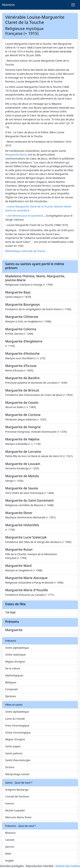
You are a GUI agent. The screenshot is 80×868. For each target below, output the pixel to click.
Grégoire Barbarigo (17, 790)
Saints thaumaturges (18, 760)
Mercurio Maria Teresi (18, 817)
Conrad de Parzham (17, 796)
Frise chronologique (17, 725)
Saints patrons (14, 753)
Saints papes (13, 746)
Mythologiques (14, 675)
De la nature (13, 668)
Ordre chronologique (18, 732)
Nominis (8, 5)
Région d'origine (15, 662)
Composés (12, 689)
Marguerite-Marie (16, 155)
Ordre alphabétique (17, 648)
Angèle (9, 861)
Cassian (10, 840)
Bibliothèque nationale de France (25, 251)
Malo (8, 854)
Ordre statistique (15, 655)
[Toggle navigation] (73, 5)
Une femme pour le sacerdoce (25, 216)
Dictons (10, 767)
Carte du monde (15, 719)
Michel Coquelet (15, 810)
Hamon (10, 803)
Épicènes (11, 696)
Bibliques (11, 682)
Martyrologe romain (17, 774)
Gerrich (10, 847)
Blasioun (10, 833)
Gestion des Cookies (68, 866)
